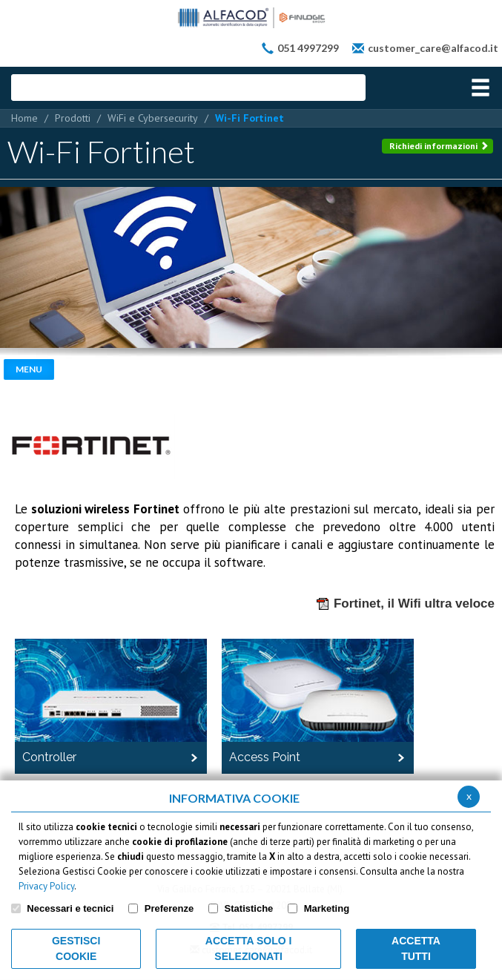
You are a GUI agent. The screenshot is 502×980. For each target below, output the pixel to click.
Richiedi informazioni (439, 146)
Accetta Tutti (416, 948)
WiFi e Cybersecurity (153, 118)
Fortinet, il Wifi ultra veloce (405, 604)
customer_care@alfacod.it (433, 48)
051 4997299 (308, 48)
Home (24, 118)
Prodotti (73, 118)
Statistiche (249, 908)
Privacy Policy (46, 886)
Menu (29, 369)
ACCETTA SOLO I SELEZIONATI (249, 948)
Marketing (327, 908)
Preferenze (169, 908)
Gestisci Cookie (76, 948)
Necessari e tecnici (70, 908)
